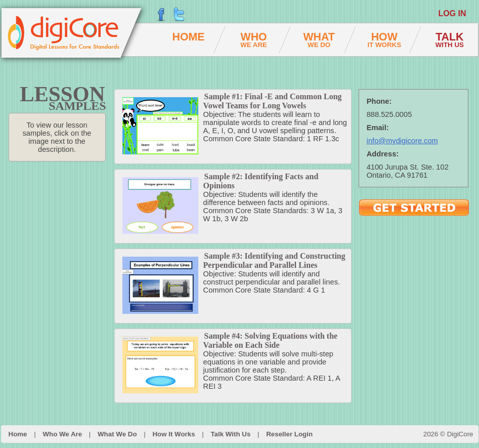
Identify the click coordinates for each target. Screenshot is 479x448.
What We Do (117, 434)
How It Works (173, 434)
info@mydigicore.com (402, 141)
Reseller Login (289, 434)
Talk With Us (230, 434)
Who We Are (62, 434)
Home (18, 434)
